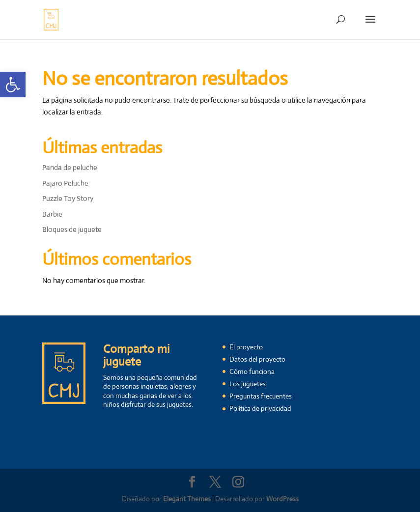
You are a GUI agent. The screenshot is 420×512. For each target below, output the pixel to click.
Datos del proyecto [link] (257, 359)
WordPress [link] (282, 499)
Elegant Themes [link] (187, 499)
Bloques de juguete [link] (72, 229)
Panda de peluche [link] (70, 167)
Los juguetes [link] (248, 384)
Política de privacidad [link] (260, 408)
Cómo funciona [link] (252, 371)
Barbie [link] (52, 214)
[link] (13, 85)
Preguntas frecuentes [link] (261, 396)
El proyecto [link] (246, 347)
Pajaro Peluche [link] (65, 183)
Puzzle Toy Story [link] (68, 198)
